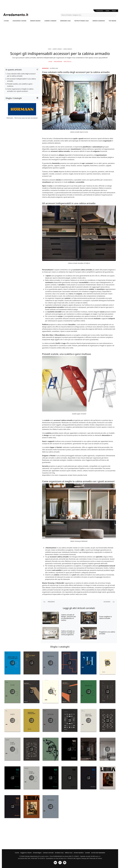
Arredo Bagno (35, 21)
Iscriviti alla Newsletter (98, 853)
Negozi (114, 11)
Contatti (87, 853)
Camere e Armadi (50, 21)
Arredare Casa (65, 21)
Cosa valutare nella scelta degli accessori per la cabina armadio (21, 75)
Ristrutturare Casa (82, 21)
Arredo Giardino (99, 21)
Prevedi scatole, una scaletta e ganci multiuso (20, 85)
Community (100, 11)
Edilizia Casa (69, 853)
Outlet (107, 11)
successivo (109, 602)
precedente (49, 602)
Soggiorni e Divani (19, 21)
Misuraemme (58, 62)
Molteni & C (68, 62)
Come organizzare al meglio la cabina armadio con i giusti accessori (20, 90)
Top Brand (112, 21)
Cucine (6, 21)
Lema (51, 62)
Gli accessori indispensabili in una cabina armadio (21, 80)
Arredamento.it (32, 15)
